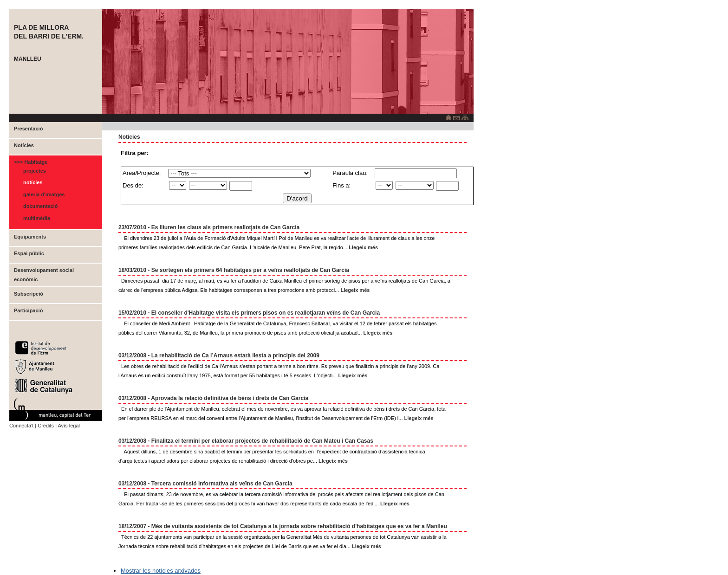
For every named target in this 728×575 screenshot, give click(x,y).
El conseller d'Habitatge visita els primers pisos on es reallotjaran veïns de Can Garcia (266, 313)
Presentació (28, 129)
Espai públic (29, 253)
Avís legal (69, 426)
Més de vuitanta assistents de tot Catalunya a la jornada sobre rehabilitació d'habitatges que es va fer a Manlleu (299, 526)
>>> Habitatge (31, 162)
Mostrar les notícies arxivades (161, 571)
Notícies (24, 145)
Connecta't (21, 426)
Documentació (41, 206)
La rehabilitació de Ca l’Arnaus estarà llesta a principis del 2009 (235, 355)
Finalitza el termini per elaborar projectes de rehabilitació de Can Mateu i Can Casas (262, 441)
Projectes (35, 171)
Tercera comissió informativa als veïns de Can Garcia (222, 484)
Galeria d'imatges (44, 194)
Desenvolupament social (44, 270)
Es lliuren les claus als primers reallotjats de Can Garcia (225, 227)
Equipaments (30, 237)
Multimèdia (37, 218)
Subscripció (29, 294)
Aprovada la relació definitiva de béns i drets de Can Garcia (230, 398)
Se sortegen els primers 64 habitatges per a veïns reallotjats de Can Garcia (250, 270)
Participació (28, 310)
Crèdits (46, 426)
